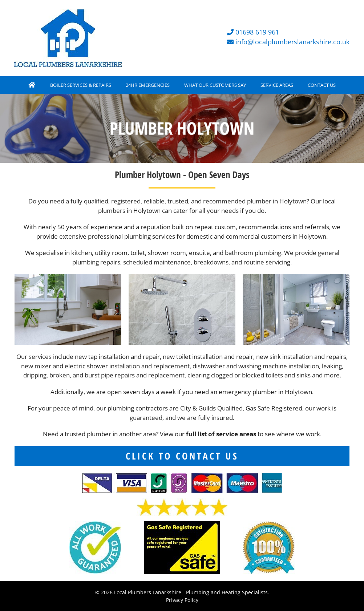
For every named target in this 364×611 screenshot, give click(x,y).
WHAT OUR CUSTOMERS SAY (215, 85)
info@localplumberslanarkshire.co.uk (292, 42)
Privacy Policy (182, 600)
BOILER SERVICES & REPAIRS (81, 85)
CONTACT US (322, 85)
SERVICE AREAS (277, 85)
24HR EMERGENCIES (148, 85)
